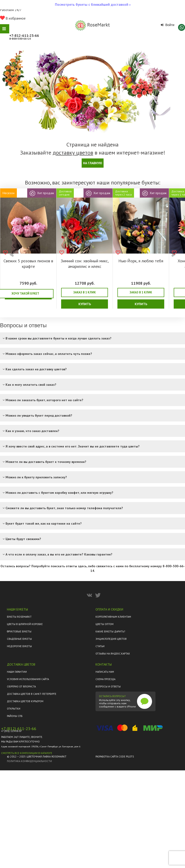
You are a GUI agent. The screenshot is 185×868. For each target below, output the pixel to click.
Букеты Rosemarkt (19, 617)
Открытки (14, 709)
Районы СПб (15, 716)
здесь (82, 566)
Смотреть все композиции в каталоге (27, 753)
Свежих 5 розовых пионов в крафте (28, 264)
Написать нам (105, 672)
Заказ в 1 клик (85, 292)
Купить (85, 304)
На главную (93, 163)
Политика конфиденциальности (29, 761)
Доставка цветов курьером (25, 701)
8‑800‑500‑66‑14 (20, 39)
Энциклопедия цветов (111, 639)
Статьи (100, 646)
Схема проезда (105, 679)
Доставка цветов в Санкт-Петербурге (32, 694)
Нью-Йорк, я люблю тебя (141, 261)
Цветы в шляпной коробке (25, 624)
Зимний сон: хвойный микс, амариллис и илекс (85, 264)
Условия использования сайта (28, 679)
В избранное (13, 18)
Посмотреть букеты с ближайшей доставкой (93, 6)
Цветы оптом (104, 624)
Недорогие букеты (19, 646)
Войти (168, 25)
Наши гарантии (17, 672)
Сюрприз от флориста (21, 687)
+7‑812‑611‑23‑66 (24, 35)
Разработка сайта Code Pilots (115, 757)
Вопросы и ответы (108, 687)
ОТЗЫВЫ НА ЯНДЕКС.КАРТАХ (113, 654)
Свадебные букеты (19, 639)
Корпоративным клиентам (113, 617)
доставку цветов (73, 153)
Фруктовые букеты (19, 631)
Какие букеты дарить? (110, 631)
